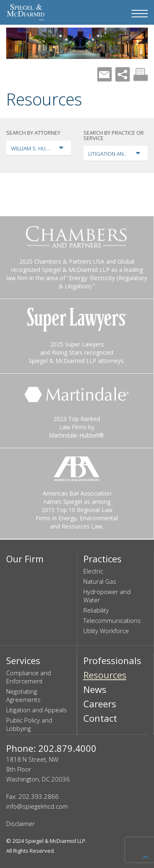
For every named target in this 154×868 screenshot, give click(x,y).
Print (141, 74)
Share (123, 74)
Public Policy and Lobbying (29, 724)
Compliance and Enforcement (29, 677)
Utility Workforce (106, 631)
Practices (102, 559)
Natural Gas (100, 581)
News (95, 689)
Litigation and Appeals (37, 710)
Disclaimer (21, 824)
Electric (93, 571)
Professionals (112, 660)
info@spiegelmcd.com (37, 806)
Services (23, 660)
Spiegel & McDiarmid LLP (55, 841)
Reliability (96, 610)
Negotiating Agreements (23, 695)
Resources (105, 675)
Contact (100, 718)
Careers (100, 704)
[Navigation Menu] (140, 14)
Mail (105, 74)
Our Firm (25, 559)
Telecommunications (112, 620)
